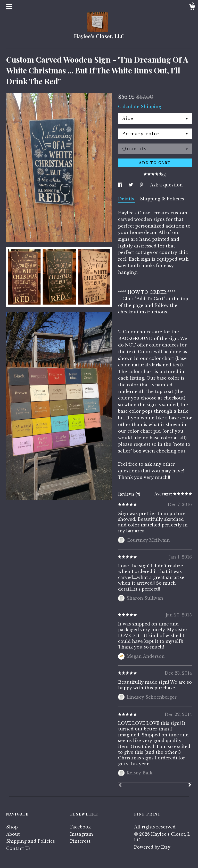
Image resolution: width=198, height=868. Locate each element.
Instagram (81, 834)
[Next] (190, 785)
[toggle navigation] (9, 6)
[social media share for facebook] (121, 185)
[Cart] (192, 8)
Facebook (80, 827)
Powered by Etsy (152, 847)
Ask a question (166, 185)
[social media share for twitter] (131, 185)
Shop (12, 827)
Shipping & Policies (162, 199)
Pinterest (80, 841)
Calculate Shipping (140, 107)
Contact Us (18, 848)
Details (126, 199)
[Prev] (120, 786)
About (13, 834)
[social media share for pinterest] (142, 185)
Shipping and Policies (31, 841)
